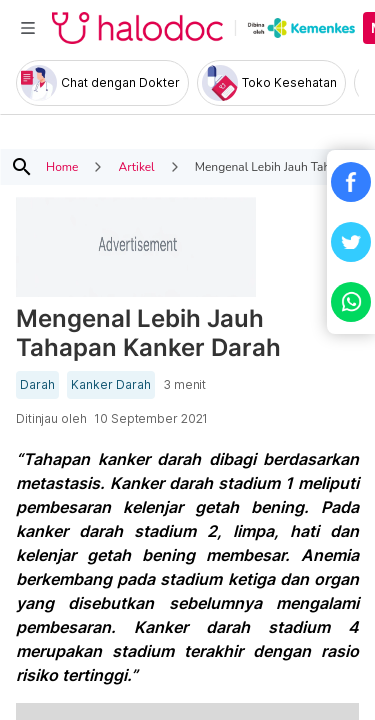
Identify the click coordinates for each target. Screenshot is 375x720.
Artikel (136, 167)
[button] (351, 182)
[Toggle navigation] (28, 28)
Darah (37, 385)
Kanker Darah (111, 385)
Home (62, 167)
